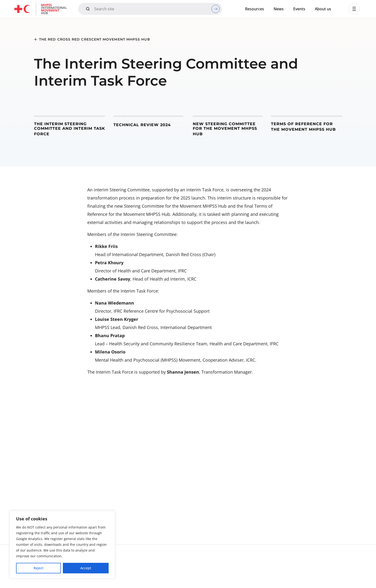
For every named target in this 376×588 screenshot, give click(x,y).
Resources (255, 9)
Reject (38, 568)
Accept (86, 568)
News (279, 9)
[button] (354, 9)
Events (299, 9)
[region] (62, 545)
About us (323, 9)
